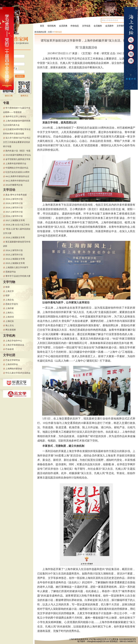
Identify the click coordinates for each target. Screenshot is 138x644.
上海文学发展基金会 (15, 345)
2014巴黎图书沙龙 (14, 185)
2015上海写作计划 (14, 255)
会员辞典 (63, 26)
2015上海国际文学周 (15, 263)
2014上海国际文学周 (15, 259)
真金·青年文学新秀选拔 (16, 195)
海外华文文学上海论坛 (16, 116)
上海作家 (10, 308)
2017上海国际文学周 (15, 220)
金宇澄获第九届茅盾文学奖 (18, 159)
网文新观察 (11, 330)
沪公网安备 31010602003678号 (122, 639)
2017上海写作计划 (14, 212)
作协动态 (75, 26)
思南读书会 (11, 272)
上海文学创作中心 (14, 341)
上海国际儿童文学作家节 (17, 267)
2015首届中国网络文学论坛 (18, 155)
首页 (42, 26)
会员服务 (98, 26)
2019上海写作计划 (14, 203)
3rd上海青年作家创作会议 (17, 181)
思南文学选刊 (12, 304)
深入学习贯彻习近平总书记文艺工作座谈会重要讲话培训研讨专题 (17, 142)
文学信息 (86, 26)
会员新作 (109, 26)
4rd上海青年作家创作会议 (17, 176)
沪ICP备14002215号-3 (99, 639)
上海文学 (10, 291)
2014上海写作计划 (14, 250)
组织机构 (52, 26)
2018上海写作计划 (14, 208)
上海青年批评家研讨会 (16, 163)
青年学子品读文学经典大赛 (18, 276)
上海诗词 (10, 317)
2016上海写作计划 (14, 216)
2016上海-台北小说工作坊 (17, 225)
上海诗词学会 (12, 364)
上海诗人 (10, 313)
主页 (50, 32)
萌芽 (8, 295)
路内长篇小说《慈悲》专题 (18, 151)
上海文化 (10, 300)
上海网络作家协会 (14, 369)
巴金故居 (10, 349)
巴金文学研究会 (13, 360)
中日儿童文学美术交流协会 (18, 373)
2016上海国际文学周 (15, 237)
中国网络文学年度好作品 (17, 168)
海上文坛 (10, 325)
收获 (8, 287)
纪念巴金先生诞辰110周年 (18, 172)
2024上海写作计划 (14, 199)
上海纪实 (10, 321)
